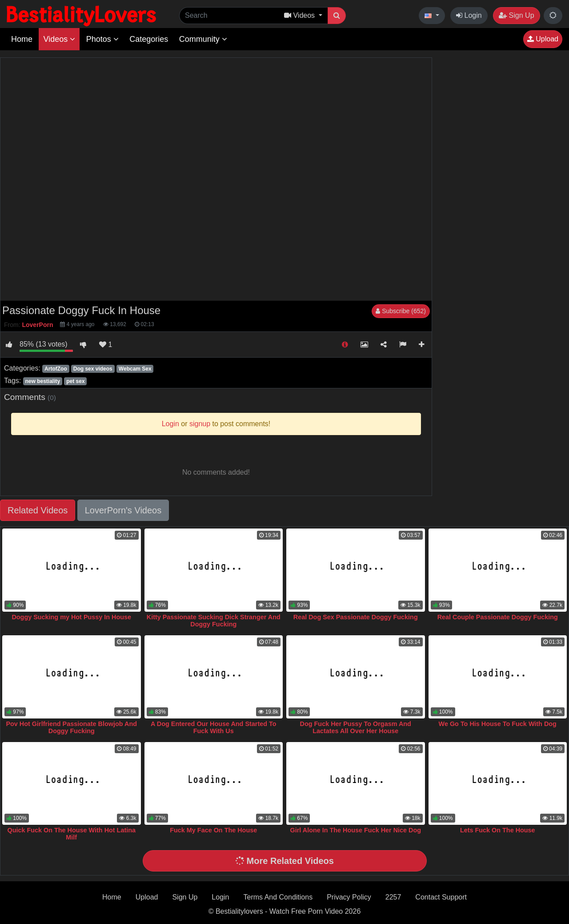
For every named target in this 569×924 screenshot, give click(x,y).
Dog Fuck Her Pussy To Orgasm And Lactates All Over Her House (356, 727)
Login (469, 15)
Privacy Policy (349, 897)
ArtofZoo (56, 369)
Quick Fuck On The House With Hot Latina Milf (71, 834)
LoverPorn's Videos (123, 510)
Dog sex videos (93, 369)
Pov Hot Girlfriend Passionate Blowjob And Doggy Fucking (71, 727)
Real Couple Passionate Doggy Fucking (498, 617)
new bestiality (42, 381)
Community (203, 39)
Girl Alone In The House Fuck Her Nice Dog (355, 830)
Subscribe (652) (401, 311)
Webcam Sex (135, 369)
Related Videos (38, 510)
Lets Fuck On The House (498, 830)
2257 (393, 897)
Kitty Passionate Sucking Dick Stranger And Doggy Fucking (214, 621)
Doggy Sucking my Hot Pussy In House (71, 617)
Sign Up (516, 15)
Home (22, 39)
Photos (102, 39)
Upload (543, 39)
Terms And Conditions (278, 897)
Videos (59, 39)
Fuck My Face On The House (213, 830)
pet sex (75, 381)
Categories (149, 39)
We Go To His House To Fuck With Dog (498, 724)
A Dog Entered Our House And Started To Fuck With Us (214, 727)
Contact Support (441, 897)
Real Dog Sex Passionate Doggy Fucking (356, 617)
